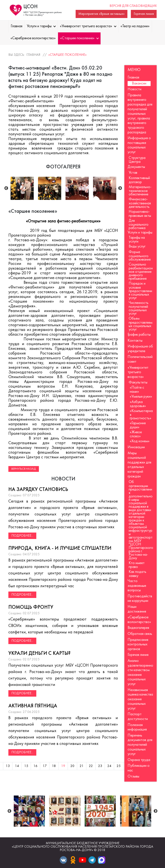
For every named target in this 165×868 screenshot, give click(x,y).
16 (35, 766)
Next (120, 188)
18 (54, 766)
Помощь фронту (31, 607)
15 (26, 766)
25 (119, 766)
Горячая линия (144, 14)
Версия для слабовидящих (133, 6)
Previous (6, 188)
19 (63, 766)
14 (17, 766)
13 (8, 766)
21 (82, 766)
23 (100, 766)
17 (45, 766)
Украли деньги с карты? (39, 654)
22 (91, 766)
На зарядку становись (38, 490)
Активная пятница (33, 706)
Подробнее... (22, 536)
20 (72, 766)
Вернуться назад (24, 469)
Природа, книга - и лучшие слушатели (60, 548)
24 (109, 766)
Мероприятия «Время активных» (102, 14)
